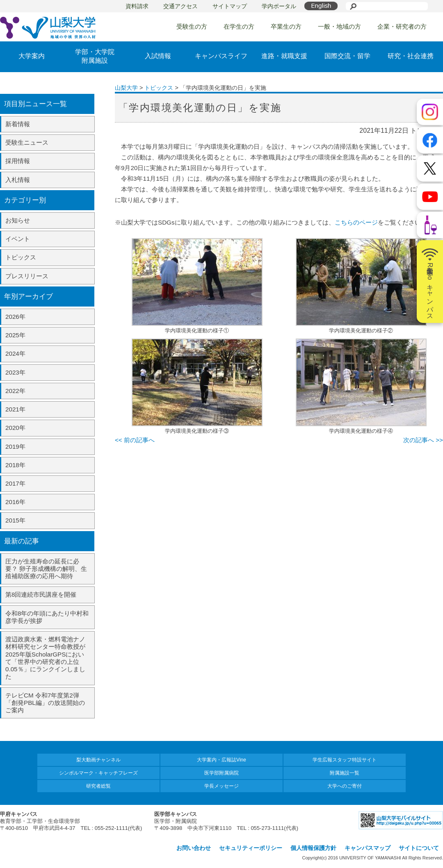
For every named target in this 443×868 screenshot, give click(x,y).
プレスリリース (27, 276)
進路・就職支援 (284, 56)
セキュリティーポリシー (251, 848)
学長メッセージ (221, 786)
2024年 (15, 353)
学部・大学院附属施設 (95, 56)
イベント (18, 239)
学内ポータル (279, 6)
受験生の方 (192, 26)
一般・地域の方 (339, 26)
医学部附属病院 (221, 773)
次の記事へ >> (423, 440)
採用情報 (18, 161)
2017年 (15, 483)
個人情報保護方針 (313, 848)
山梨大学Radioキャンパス (430, 282)
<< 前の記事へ (135, 440)
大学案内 (32, 56)
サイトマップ (230, 6)
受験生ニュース (27, 142)
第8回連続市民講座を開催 (41, 594)
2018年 (15, 465)
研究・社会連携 (411, 56)
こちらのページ (356, 222)
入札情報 (18, 180)
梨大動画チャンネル (98, 760)
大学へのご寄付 (345, 786)
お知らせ (18, 220)
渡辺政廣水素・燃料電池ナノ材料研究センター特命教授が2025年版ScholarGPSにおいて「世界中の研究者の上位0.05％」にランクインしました (45, 658)
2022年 (15, 391)
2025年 (15, 335)
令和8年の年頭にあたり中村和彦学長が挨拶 (47, 617)
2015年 (15, 520)
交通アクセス (180, 6)
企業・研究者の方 (402, 26)
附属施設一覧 (345, 773)
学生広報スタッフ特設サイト (345, 760)
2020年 (15, 428)
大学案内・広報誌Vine (221, 760)
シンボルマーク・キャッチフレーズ (98, 773)
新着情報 (18, 124)
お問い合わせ (194, 848)
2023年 (15, 372)
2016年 (15, 502)
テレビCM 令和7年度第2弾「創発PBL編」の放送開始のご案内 (45, 703)
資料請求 (137, 6)
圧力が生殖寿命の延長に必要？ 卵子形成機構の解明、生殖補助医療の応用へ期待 (46, 569)
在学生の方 (239, 26)
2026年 (15, 317)
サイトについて (419, 848)
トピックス (21, 257)
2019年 (15, 446)
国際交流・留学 (347, 56)
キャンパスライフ (221, 56)
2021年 (15, 409)
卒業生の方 (286, 26)
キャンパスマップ (368, 848)
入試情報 (158, 56)
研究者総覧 (98, 786)
